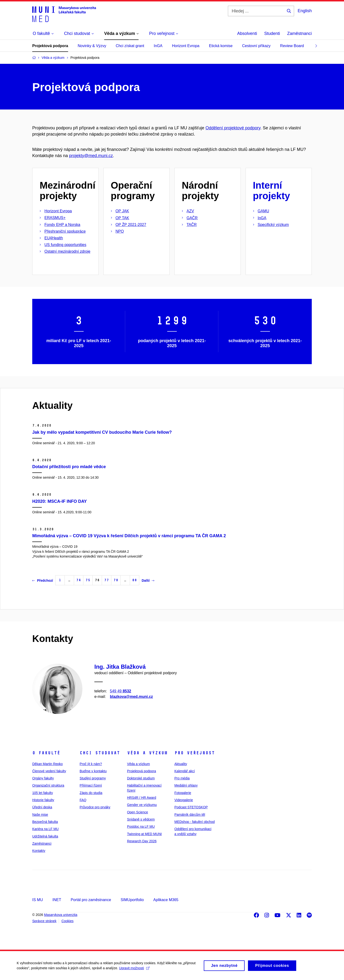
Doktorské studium (141, 778)
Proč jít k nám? (91, 764)
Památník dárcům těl (190, 815)
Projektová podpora (50, 46)
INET (57, 900)
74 (79, 580)
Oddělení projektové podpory (233, 128)
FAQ (83, 800)
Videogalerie (184, 800)
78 (116, 580)
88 (134, 580)
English (305, 11)
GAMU (263, 211)
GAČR (192, 218)
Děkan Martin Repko (48, 764)
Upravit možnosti (134, 969)
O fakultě (46, 753)
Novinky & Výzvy (92, 46)
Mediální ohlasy (186, 785)
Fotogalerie (183, 793)
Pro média (182, 778)
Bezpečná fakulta (45, 822)
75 (88, 580)
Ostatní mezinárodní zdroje (67, 251)
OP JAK (122, 211)
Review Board (292, 46)
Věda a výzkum (147, 753)
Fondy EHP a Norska (62, 225)
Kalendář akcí (185, 771)
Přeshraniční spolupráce (65, 231)
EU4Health (54, 238)
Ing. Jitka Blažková (120, 667)
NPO (120, 231)
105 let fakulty (43, 793)
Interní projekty (272, 191)
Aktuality (181, 764)
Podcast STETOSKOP (191, 807)
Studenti (272, 33)
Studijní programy (93, 778)
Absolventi (247, 33)
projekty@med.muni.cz (91, 156)
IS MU (38, 900)
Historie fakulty (43, 800)
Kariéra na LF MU (45, 829)
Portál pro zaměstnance (91, 900)
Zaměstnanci (299, 33)
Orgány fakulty (43, 778)
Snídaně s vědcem (141, 819)
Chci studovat (100, 753)
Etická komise (221, 46)
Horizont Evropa (186, 46)
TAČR (192, 225)
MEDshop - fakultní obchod (195, 822)
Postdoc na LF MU (141, 827)
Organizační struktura (48, 785)
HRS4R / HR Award (142, 798)
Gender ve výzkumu (142, 805)
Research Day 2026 (142, 841)
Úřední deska (42, 807)
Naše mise (40, 815)
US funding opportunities (65, 245)
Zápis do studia (91, 793)
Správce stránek (44, 921)
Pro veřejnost (195, 753)
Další (148, 580)
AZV (190, 211)
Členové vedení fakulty (49, 771)
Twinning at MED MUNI (144, 834)
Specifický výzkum (273, 225)
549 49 (121, 691)
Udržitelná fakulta (45, 836)
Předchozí (43, 580)
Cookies (67, 921)
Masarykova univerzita (61, 915)
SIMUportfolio (132, 900)
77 (107, 580)
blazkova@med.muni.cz (131, 697)
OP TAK (122, 218)
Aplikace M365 (166, 900)
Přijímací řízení (91, 785)
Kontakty (39, 851)
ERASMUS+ (55, 218)
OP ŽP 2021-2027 (131, 225)
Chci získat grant (130, 46)
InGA (158, 46)
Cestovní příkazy (256, 46)
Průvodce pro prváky (95, 807)
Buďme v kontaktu (93, 771)
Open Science (138, 812)
